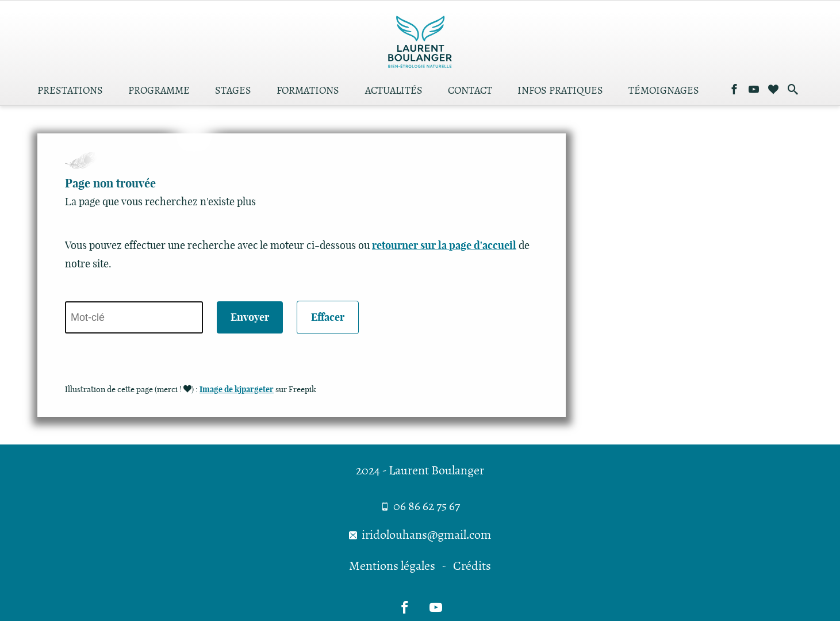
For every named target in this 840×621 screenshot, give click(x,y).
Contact (470, 91)
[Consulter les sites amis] (773, 90)
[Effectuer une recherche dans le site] (793, 90)
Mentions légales (392, 566)
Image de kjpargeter (237, 389)
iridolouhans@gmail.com (420, 535)
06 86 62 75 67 (420, 506)
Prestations (70, 91)
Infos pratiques (560, 91)
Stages (233, 91)
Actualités (394, 91)
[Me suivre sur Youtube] (754, 90)
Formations (308, 91)
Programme (159, 91)
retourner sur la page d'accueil (444, 245)
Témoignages (664, 91)
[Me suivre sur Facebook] (734, 90)
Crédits (472, 566)
